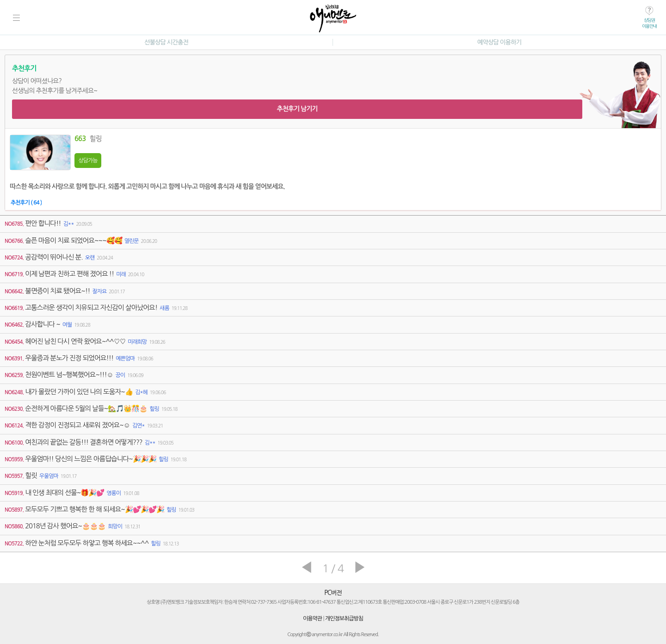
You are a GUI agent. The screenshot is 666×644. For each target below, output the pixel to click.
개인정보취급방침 (344, 619)
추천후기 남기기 (297, 109)
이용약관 (312, 619)
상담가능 (88, 161)
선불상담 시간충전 (166, 42)
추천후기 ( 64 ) (26, 203)
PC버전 (333, 593)
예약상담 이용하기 (499, 42)
